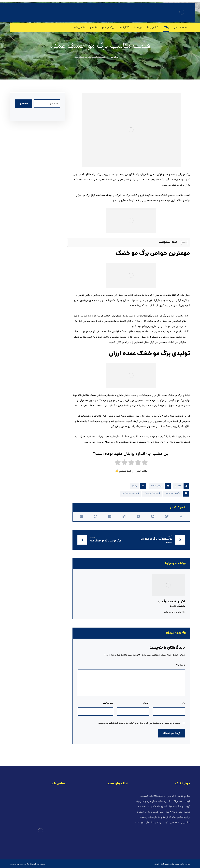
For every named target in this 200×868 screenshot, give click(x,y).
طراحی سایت (185, 864)
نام (183, 703)
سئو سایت (174, 864)
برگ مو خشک (169, 612)
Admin (178, 486)
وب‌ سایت (108, 703)
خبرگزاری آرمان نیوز (27, 864)
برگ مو (135, 486)
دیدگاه (181, 665)
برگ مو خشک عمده (172, 494)
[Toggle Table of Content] (183, 242)
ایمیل (146, 703)
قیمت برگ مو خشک (152, 494)
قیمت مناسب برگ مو (131, 494)
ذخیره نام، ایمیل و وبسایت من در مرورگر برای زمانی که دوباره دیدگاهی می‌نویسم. (139, 723)
